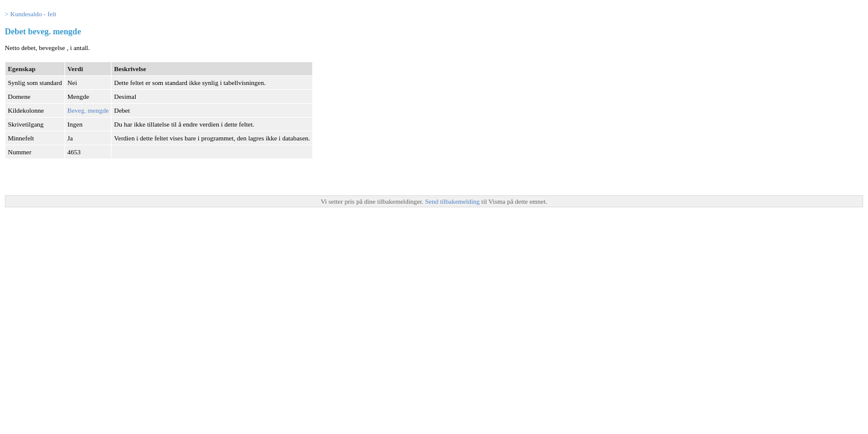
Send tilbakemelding (453, 201)
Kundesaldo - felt (33, 14)
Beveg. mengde (88, 110)
